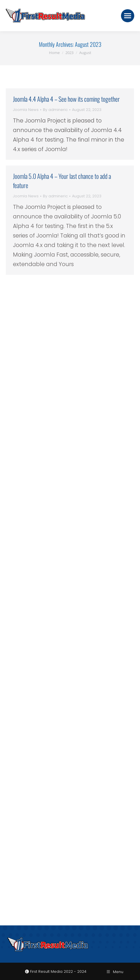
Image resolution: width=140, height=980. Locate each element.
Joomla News (26, 110)
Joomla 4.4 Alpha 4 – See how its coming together (66, 99)
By (55, 110)
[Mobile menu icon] (128, 16)
